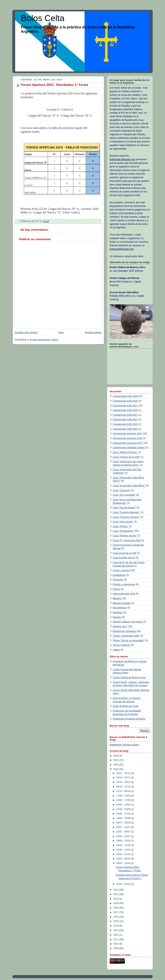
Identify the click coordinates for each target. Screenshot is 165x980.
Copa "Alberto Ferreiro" (125, 452)
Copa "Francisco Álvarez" (126, 517)
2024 (116, 765)
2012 (116, 935)
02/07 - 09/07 (124, 832)
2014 (116, 926)
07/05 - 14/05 (124, 850)
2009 (116, 948)
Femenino (118, 580)
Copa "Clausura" (121, 490)
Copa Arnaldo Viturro (124, 558)
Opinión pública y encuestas (128, 622)
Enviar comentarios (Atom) (44, 340)
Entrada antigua (93, 332)
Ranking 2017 (120, 626)
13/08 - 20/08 (124, 818)
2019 (116, 903)
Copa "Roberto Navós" (125, 536)
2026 (116, 756)
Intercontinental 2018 (124, 594)
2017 (116, 912)
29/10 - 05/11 (124, 778)
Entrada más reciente (26, 332)
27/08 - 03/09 (124, 809)
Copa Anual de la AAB (124, 553)
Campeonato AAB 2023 (125, 424)
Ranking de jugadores (124, 631)
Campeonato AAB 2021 (125, 415)
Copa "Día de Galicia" (124, 508)
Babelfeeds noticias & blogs (124, 745)
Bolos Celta (43, 18)
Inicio (61, 332)
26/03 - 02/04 (124, 884)
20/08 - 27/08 (124, 814)
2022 (116, 890)
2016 (116, 917)
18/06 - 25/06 (124, 841)
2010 (116, 944)
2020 (116, 899)
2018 (116, 908)
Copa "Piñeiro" (120, 526)
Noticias (117, 617)
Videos (116, 650)
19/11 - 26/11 (124, 773)
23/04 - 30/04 (124, 859)
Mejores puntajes (122, 603)
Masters (117, 598)
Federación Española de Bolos (129, 719)
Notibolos (118, 612)
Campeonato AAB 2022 (125, 419)
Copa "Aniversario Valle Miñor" (129, 486)
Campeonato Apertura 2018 (127, 438)
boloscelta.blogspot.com (122, 159)
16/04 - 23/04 (124, 863)
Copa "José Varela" (123, 522)
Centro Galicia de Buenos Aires (129, 677)
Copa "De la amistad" (124, 495)
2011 (116, 939)
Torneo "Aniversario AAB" (126, 636)
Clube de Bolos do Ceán (126, 706)
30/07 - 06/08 (124, 823)
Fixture (116, 589)
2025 (116, 760)
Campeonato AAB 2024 (125, 429)
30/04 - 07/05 (124, 854)
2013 (116, 930)
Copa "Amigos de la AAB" (126, 457)
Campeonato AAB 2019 (125, 410)
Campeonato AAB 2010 (125, 401)
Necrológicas (120, 608)
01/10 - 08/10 (124, 791)
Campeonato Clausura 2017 (128, 443)
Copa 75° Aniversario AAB (127, 540)
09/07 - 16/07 (124, 827)
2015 (116, 921)
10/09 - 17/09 (124, 800)
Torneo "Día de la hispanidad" (128, 641)
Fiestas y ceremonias (124, 584)
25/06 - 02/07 (124, 836)
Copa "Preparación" (123, 531)
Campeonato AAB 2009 (125, 396)
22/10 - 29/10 (124, 782)
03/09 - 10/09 (124, 805)
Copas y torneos (121, 570)
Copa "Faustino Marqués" (126, 512)
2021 (116, 894)
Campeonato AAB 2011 (125, 406)
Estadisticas (119, 575)
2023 (116, 769)
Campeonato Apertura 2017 (127, 434)
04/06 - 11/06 (124, 845)
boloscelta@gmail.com (122, 249)
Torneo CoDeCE (121, 645)
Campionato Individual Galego (129, 448)
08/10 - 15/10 (124, 787)
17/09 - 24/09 (124, 796)
